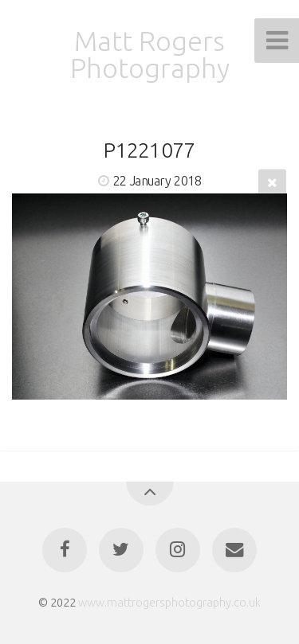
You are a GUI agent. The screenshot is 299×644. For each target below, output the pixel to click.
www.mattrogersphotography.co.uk (169, 603)
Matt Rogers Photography (150, 54)
